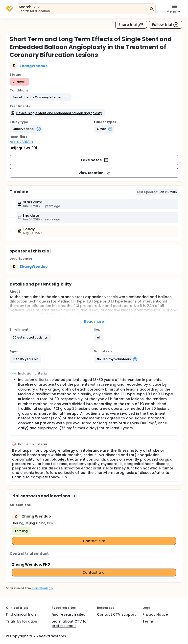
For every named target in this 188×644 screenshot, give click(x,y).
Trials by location (22, 621)
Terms (148, 621)
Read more (94, 322)
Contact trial (94, 572)
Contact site (94, 541)
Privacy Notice (155, 614)
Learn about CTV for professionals (70, 624)
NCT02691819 (21, 142)
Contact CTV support (116, 614)
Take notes (95, 160)
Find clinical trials (21, 614)
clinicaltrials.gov (42, 588)
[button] (41, 97)
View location (95, 173)
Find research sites (68, 614)
